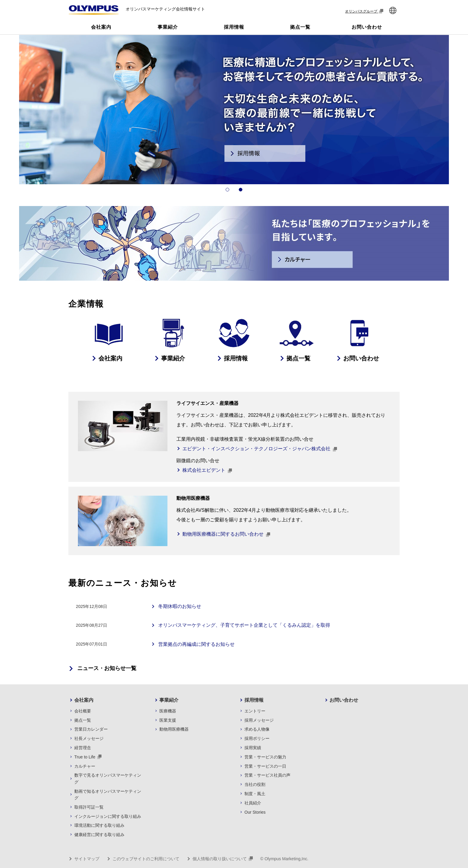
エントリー (255, 711)
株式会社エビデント (207, 470)
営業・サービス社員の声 (267, 775)
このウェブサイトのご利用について (146, 859)
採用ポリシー (257, 738)
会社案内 (84, 700)
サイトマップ (87, 859)
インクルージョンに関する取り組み (108, 816)
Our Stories (255, 812)
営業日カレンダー (91, 729)
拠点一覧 (83, 720)
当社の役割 (255, 784)
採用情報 (254, 700)
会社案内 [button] (101, 27)
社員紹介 (253, 803)
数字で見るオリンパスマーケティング (108, 778)
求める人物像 (257, 729)
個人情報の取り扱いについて (223, 859)
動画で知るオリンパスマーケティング (108, 795)
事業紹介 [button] (168, 27)
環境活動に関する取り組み (99, 825)
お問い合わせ (344, 700)
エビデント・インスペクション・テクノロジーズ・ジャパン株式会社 (260, 449)
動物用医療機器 (174, 729)
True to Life (88, 757)
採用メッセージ (259, 720)
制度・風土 (255, 794)
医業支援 (168, 720)
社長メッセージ (89, 738)
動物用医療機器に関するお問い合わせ (226, 534)
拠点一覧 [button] (300, 27)
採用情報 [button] (234, 27)
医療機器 (168, 711)
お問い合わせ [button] (367, 27)
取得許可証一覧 (89, 807)
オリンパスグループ (364, 11)
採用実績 (253, 748)
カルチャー (85, 766)
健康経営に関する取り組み (99, 835)
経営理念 (83, 748)
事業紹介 (169, 700)
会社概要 (83, 711)
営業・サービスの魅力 (265, 757)
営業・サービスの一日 (265, 766)
